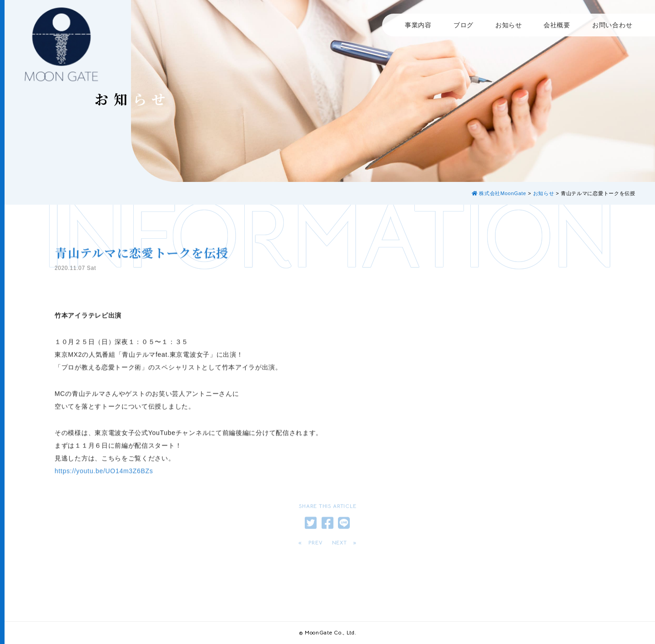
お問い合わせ (612, 25)
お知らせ (509, 25)
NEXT (340, 545)
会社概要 (557, 25)
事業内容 (418, 25)
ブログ (464, 25)
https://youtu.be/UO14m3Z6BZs (104, 483)
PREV (316, 545)
